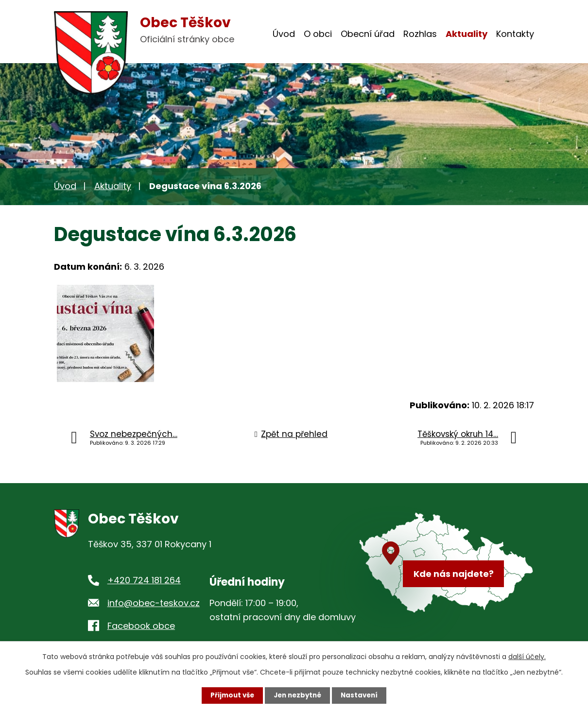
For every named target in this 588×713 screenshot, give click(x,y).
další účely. (527, 656)
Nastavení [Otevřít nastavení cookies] (362, 695)
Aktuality (467, 34)
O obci (318, 34)
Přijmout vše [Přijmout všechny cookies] (230, 695)
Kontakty (515, 34)
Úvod (284, 34)
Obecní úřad (368, 34)
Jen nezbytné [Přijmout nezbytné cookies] (298, 695)
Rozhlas (420, 34)
